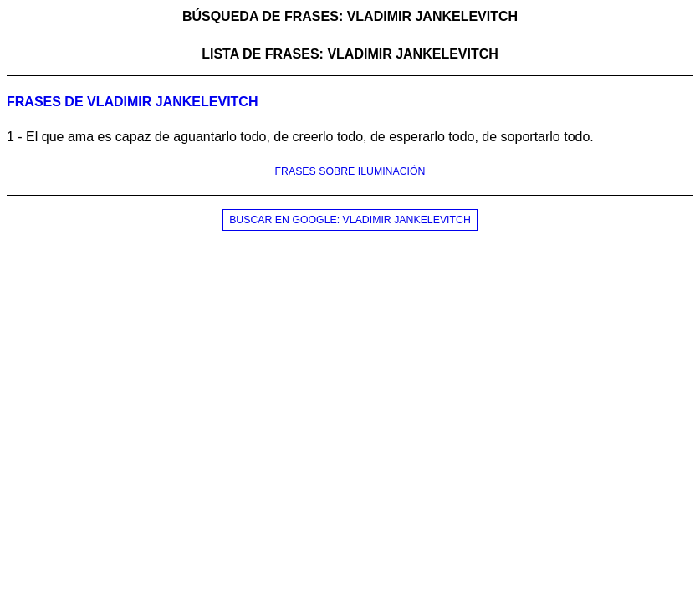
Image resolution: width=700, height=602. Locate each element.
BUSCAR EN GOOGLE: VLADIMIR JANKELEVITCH (350, 220)
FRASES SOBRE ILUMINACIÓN (350, 171)
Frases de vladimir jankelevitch (132, 102)
